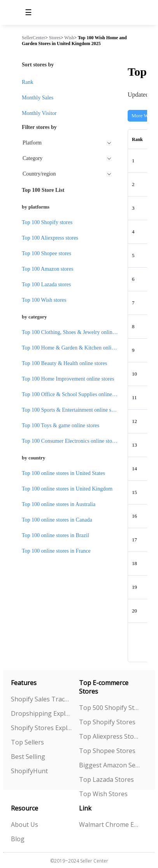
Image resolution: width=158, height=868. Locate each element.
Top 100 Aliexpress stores (50, 238)
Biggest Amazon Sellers (110, 765)
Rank (28, 82)
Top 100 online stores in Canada (57, 520)
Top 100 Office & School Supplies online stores (74, 394)
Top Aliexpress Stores (110, 736)
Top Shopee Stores (107, 751)
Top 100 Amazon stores (47, 269)
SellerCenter (33, 38)
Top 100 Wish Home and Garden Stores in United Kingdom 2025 (74, 41)
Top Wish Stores (103, 794)
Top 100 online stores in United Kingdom (67, 489)
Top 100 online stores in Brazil (55, 535)
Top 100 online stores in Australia (59, 504)
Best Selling (28, 757)
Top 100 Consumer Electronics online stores (70, 441)
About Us (25, 825)
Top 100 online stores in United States (63, 473)
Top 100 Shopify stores (47, 222)
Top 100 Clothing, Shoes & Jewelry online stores (75, 332)
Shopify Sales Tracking (42, 699)
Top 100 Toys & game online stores (61, 425)
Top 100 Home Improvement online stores (68, 379)
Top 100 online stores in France (56, 551)
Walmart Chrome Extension (110, 825)
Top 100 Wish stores (44, 300)
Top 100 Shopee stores (47, 253)
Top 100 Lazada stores (46, 284)
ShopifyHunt (29, 771)
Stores (55, 38)
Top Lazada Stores (106, 779)
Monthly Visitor (39, 113)
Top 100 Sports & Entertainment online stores (72, 410)
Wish (69, 38)
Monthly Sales (38, 98)
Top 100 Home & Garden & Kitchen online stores (76, 348)
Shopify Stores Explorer (42, 728)
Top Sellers (27, 742)
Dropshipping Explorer (42, 713)
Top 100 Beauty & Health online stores (64, 363)
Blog (18, 839)
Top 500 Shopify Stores (110, 708)
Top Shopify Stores (107, 722)
